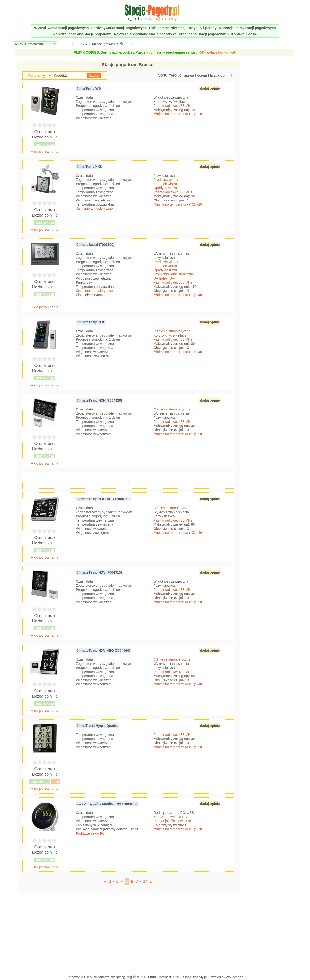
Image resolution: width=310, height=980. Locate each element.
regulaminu (136, 977)
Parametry (37, 76)
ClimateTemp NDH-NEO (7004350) (103, 499)
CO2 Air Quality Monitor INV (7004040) (107, 804)
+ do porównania (45, 152)
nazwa (189, 75)
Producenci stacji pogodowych (204, 34)
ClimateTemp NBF (91, 322)
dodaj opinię (210, 88)
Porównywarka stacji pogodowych (119, 28)
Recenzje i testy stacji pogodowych (247, 28)
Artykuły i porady (202, 28)
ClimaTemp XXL (89, 167)
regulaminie (175, 52)
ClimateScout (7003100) (95, 245)
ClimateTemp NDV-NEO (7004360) (103, 651)
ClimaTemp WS (89, 88)
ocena (202, 75)
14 (145, 881)
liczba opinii (220, 75)
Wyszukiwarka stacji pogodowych (61, 28)
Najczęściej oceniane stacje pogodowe (145, 34)
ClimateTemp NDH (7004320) (99, 400)
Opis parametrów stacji (168, 28)
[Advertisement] (128, 934)
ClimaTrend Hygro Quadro (97, 726)
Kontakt (238, 34)
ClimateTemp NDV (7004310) (99, 572)
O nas (151, 977)
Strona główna (103, 44)
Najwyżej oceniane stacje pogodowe (82, 34)
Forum (252, 34)
